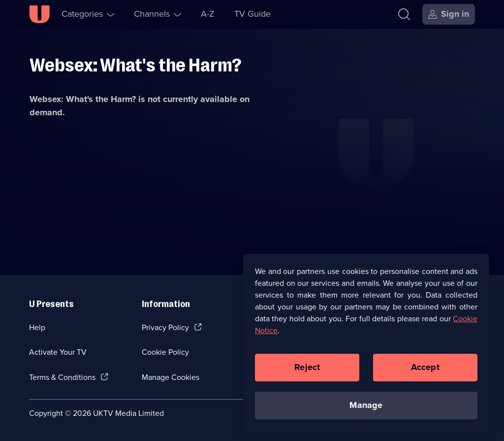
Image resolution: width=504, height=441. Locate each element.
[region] (366, 348)
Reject (307, 373)
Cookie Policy (165, 352)
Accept (425, 373)
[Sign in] (449, 14)
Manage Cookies (171, 377)
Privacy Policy (165, 327)
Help (37, 327)
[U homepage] (39, 14)
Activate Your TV (58, 352)
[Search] (404, 14)
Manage (366, 410)
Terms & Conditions (62, 377)
